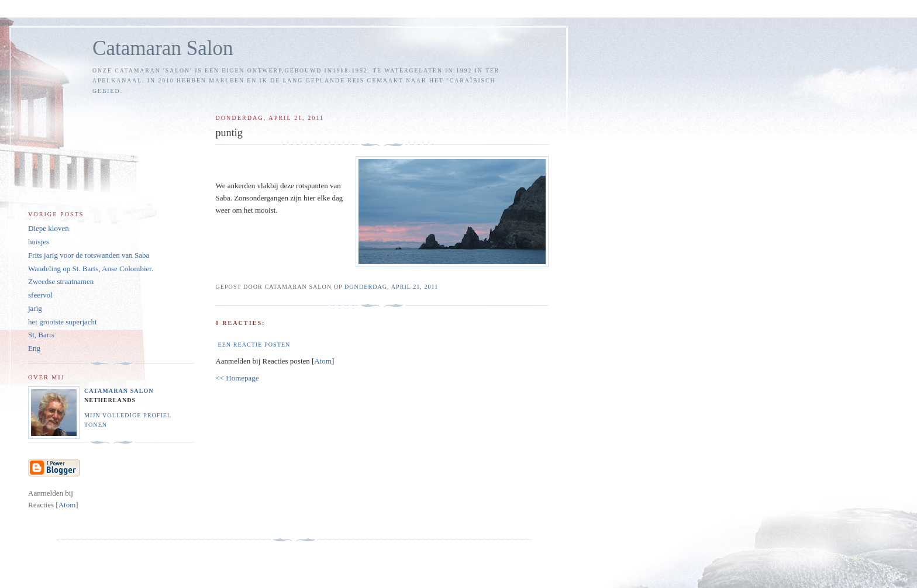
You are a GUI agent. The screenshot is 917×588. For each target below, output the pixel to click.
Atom (323, 361)
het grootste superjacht (63, 322)
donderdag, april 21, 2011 (391, 287)
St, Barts (41, 335)
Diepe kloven (49, 228)
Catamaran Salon (163, 48)
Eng (34, 348)
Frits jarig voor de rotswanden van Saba (89, 255)
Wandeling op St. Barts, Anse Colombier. (91, 269)
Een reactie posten (254, 345)
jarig (35, 308)
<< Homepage (237, 378)
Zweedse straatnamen (61, 281)
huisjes (39, 242)
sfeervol (40, 295)
